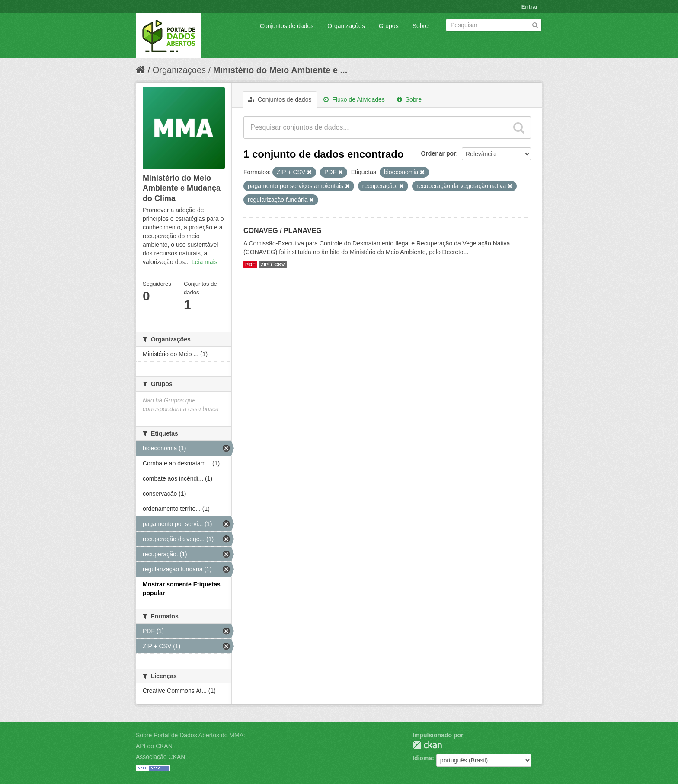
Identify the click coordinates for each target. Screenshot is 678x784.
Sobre (421, 26)
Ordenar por (439, 153)
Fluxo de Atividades (354, 99)
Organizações (346, 26)
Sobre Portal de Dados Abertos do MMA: (190, 735)
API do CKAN (154, 746)
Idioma (422, 758)
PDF (250, 265)
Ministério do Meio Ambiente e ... (280, 70)
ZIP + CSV (273, 265)
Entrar (530, 7)
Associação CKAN (160, 757)
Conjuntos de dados (287, 26)
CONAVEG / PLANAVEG (283, 231)
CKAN (427, 745)
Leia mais (205, 262)
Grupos (389, 26)
